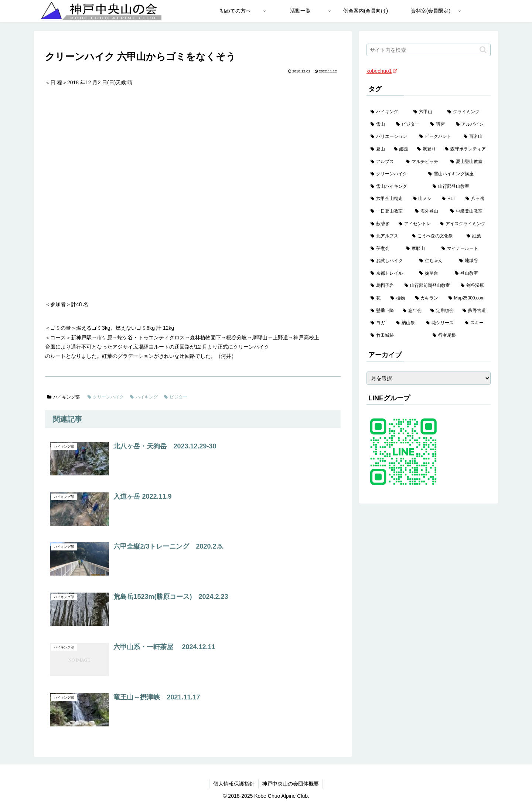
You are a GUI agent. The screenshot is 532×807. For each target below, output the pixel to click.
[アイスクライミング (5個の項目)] (463, 224)
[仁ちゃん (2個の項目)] (435, 261)
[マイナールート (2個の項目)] (464, 249)
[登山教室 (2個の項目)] (471, 274)
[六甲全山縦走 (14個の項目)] (388, 199)
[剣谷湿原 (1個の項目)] (474, 286)
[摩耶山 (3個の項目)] (420, 249)
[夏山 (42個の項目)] (378, 149)
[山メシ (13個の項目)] (424, 199)
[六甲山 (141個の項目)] (426, 112)
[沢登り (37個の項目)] (427, 149)
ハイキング (144, 397)
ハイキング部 (64, 397)
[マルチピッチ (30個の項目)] (424, 162)
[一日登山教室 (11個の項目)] (389, 211)
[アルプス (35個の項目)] (384, 162)
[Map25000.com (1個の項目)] (468, 298)
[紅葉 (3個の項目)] (477, 236)
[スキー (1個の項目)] (476, 323)
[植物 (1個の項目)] (399, 298)
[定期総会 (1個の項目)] (442, 311)
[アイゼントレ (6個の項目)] (415, 224)
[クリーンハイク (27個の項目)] (395, 174)
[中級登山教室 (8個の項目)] (468, 211)
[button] (483, 50)
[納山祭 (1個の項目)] (407, 323)
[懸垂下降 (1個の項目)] (383, 311)
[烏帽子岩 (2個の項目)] (383, 286)
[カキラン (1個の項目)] (428, 298)
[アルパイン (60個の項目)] (471, 125)
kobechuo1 (382, 71)
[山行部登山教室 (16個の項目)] (460, 187)
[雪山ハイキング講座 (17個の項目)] (457, 174)
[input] (429, 50)
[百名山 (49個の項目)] (475, 137)
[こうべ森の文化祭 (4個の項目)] (435, 236)
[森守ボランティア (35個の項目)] (466, 149)
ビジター (176, 397)
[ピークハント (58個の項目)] (437, 137)
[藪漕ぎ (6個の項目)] (381, 224)
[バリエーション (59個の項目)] (391, 137)
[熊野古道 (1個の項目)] (475, 311)
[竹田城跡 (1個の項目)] (398, 336)
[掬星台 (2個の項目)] (433, 274)
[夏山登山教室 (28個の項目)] (468, 162)
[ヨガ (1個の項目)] (379, 323)
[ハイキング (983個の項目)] (388, 112)
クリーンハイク (106, 397)
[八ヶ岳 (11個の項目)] (476, 199)
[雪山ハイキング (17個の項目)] (398, 187)
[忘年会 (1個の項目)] (412, 311)
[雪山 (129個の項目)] (379, 125)
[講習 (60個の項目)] (439, 125)
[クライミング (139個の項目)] (467, 112)
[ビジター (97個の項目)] (409, 125)
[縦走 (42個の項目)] (401, 149)
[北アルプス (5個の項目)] (387, 236)
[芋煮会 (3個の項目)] (384, 249)
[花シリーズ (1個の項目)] (441, 323)
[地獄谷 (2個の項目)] (473, 261)
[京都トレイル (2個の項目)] (391, 274)
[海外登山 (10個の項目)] (429, 211)
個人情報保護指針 (234, 784)
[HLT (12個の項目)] (450, 199)
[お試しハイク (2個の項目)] (391, 261)
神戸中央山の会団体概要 (291, 784)
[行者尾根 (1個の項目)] (460, 336)
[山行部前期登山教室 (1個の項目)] (429, 286)
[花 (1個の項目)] (376, 298)
